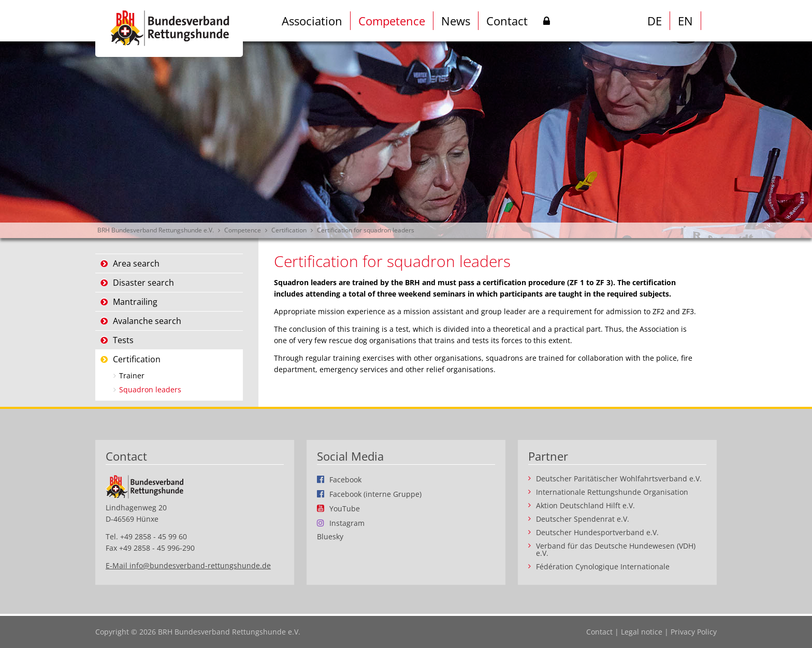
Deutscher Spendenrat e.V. (583, 519)
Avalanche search (147, 321)
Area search (136, 263)
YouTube (345, 508)
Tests (123, 340)
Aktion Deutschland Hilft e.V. (585, 506)
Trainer (132, 375)
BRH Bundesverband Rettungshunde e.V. (156, 230)
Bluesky (330, 537)
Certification (289, 230)
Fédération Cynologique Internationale (603, 567)
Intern (547, 23)
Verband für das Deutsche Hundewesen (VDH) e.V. (616, 550)
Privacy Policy (694, 632)
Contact (507, 21)
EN (685, 21)
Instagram (347, 523)
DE (655, 21)
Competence (392, 21)
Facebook (345, 479)
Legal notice (642, 632)
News (456, 21)
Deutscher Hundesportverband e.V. (597, 533)
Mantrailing (135, 302)
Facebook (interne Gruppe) (375, 494)
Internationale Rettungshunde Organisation (612, 492)
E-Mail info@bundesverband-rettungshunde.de (188, 565)
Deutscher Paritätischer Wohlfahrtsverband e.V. (619, 479)
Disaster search (143, 283)
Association (312, 21)
